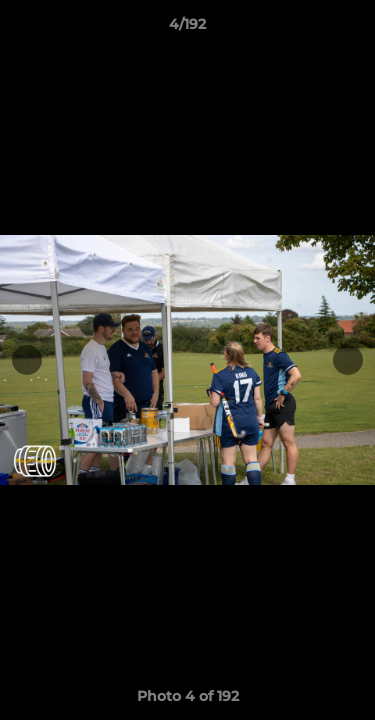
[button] (351, 29)
